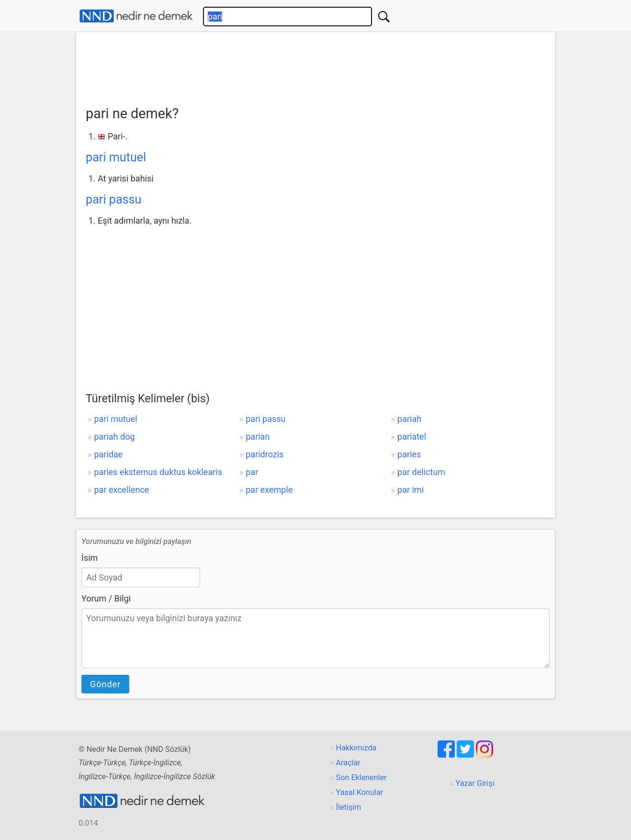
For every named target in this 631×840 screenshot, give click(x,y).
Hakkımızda (356, 748)
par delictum (421, 472)
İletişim (349, 807)
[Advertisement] (315, 66)
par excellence (121, 490)
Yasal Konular (360, 792)
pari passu (113, 199)
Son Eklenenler (361, 778)
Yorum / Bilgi (106, 598)
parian (258, 437)
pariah (409, 419)
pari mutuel (116, 157)
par (252, 472)
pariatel (412, 437)
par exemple (269, 490)
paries (409, 454)
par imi (411, 490)
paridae (108, 454)
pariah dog (114, 437)
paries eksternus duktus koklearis (158, 472)
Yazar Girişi (475, 783)
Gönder (105, 684)
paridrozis (265, 454)
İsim (90, 558)
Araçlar (348, 763)
